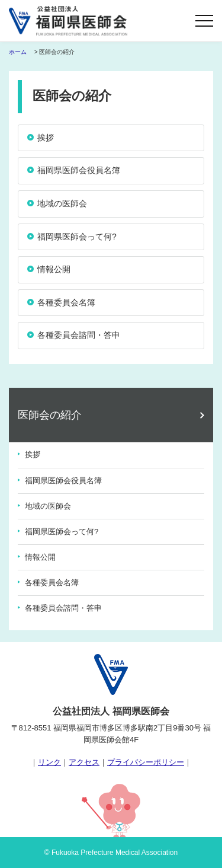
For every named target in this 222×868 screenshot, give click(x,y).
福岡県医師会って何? (62, 532)
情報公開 (40, 557)
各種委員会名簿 (52, 583)
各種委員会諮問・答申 (63, 608)
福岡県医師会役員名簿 (63, 481)
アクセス (84, 762)
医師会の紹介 (50, 415)
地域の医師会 (48, 506)
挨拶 (33, 454)
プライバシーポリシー (146, 762)
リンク (49, 762)
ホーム (18, 52)
